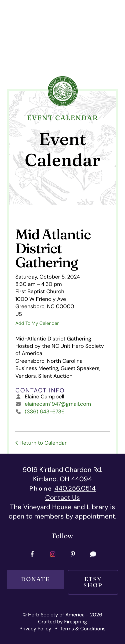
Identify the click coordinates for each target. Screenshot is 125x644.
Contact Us (63, 498)
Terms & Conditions (83, 629)
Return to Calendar (43, 443)
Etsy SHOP (93, 582)
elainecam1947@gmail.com (58, 404)
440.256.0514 (75, 489)
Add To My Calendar (37, 323)
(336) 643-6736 (45, 412)
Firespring (75, 622)
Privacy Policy (35, 629)
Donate (35, 579)
